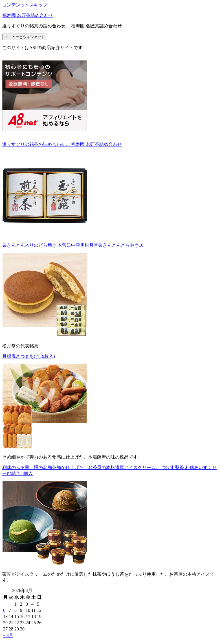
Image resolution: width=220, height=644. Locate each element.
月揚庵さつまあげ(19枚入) (29, 356)
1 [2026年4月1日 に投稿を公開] (16, 604)
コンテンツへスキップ (25, 5)
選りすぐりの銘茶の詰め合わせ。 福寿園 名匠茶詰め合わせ (62, 144)
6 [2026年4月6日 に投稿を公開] (4, 610)
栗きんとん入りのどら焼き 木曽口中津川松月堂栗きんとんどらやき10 (73, 245)
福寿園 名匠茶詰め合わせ (28, 15)
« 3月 (8, 635)
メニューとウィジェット (25, 37)
